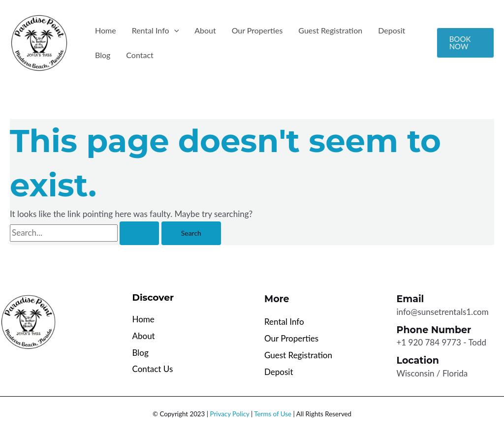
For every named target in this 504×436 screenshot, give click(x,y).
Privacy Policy (230, 414)
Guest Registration (330, 30)
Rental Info (156, 31)
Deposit (392, 30)
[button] (174, 31)
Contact (140, 55)
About (205, 30)
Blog (103, 55)
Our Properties (257, 30)
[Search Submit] (139, 233)
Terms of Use (273, 414)
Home (106, 30)
